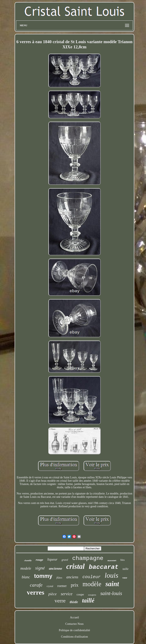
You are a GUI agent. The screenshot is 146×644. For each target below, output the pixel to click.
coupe (80, 594)
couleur (91, 577)
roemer (62, 586)
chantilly (28, 560)
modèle (92, 584)
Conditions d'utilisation (74, 637)
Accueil (75, 617)
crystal (50, 586)
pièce (53, 594)
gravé (65, 560)
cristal (75, 566)
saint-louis (111, 593)
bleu (123, 560)
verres (36, 592)
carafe (36, 585)
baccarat (104, 567)
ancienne (55, 569)
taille (126, 569)
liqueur (52, 559)
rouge (40, 560)
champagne (88, 558)
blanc (26, 577)
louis (111, 575)
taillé (88, 600)
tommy (43, 576)
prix (75, 585)
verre (60, 601)
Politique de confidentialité (75, 630)
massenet (112, 560)
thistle (74, 602)
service (67, 594)
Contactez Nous (74, 624)
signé (40, 568)
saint (112, 584)
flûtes (59, 578)
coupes (92, 595)
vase (125, 578)
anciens (72, 577)
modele (26, 568)
